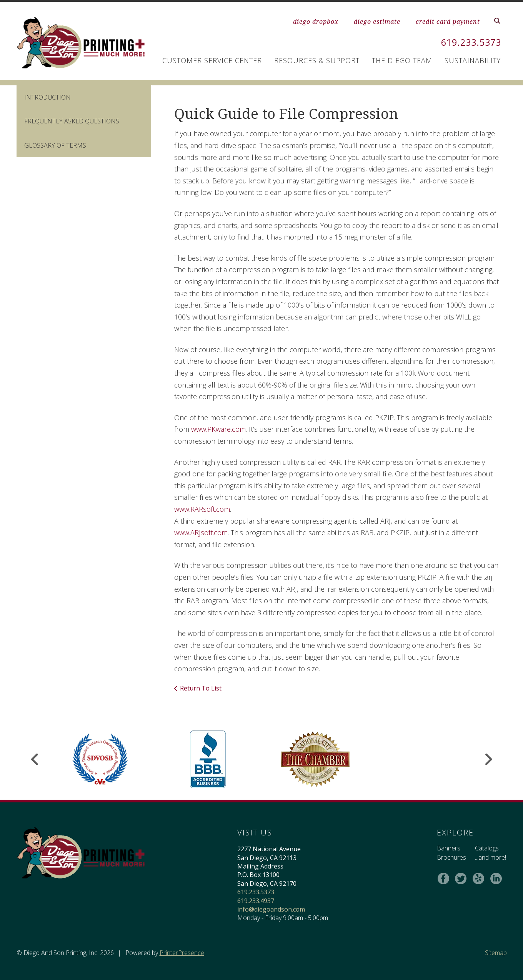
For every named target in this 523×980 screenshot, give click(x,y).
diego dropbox (316, 22)
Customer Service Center (212, 60)
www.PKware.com (218, 429)
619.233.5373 (469, 42)
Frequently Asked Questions (72, 121)
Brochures (451, 857)
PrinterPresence (182, 953)
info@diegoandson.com (271, 909)
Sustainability (473, 60)
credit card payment (448, 22)
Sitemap (496, 953)
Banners (448, 848)
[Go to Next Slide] (488, 759)
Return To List (201, 688)
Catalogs (486, 848)
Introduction (47, 97)
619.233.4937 (255, 901)
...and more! (490, 857)
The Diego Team (402, 60)
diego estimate (377, 22)
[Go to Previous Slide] (35, 759)
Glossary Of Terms (55, 145)
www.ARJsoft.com (201, 532)
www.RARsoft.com (202, 509)
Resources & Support (317, 60)
